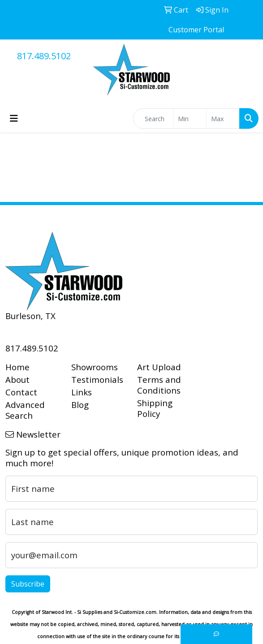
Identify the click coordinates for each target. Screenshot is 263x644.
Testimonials (97, 379)
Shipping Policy (155, 408)
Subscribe (28, 584)
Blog (80, 405)
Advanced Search (25, 410)
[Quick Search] (153, 118)
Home (17, 367)
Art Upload (159, 367)
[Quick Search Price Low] (190, 118)
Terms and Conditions (159, 385)
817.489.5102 (44, 56)
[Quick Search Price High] (223, 118)
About (17, 379)
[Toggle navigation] (14, 118)
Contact (21, 392)
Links (82, 392)
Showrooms (95, 367)
